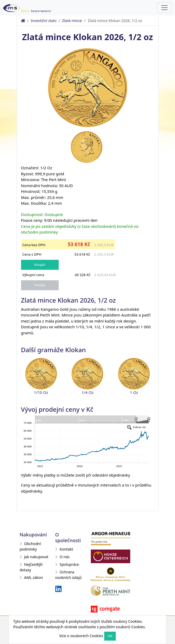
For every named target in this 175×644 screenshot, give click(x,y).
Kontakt (64, 549)
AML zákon (31, 577)
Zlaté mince (72, 21)
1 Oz (134, 392)
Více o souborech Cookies (81, 636)
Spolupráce (67, 564)
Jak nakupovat (34, 557)
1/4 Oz (87, 392)
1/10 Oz (41, 392)
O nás (62, 557)
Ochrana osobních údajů (69, 575)
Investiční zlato (44, 21)
